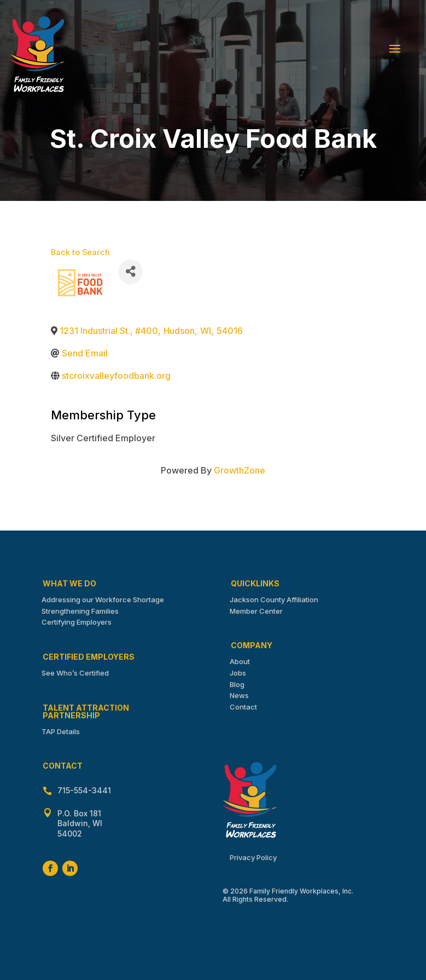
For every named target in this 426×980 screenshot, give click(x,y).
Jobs (238, 673)
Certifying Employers (77, 622)
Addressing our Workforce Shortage (103, 599)
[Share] (130, 272)
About (240, 661)
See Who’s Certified (75, 673)
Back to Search (80, 252)
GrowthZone (240, 470)
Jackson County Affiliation (274, 599)
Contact (243, 707)
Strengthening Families (80, 611)
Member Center (256, 611)
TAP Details (61, 731)
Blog (237, 684)
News (239, 695)
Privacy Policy (253, 857)
